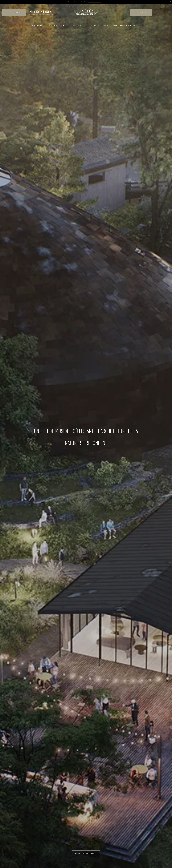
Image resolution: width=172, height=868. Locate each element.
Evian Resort (14, 13)
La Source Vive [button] (95, 26)
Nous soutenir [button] (110, 26)
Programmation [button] (39, 26)
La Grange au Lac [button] (78, 26)
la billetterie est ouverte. (95, 2)
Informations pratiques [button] (130, 26)
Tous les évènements (86, 854)
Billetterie (141, 13)
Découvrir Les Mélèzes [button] (58, 26)
